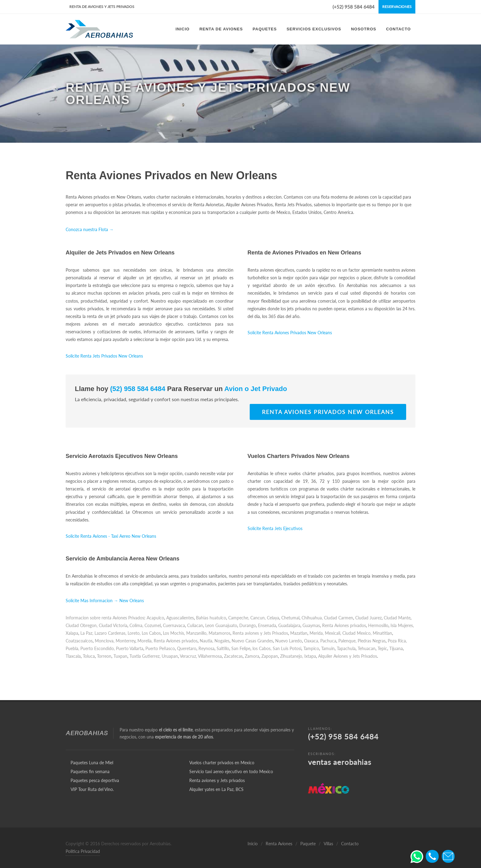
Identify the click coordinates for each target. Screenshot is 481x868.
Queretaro (187, 648)
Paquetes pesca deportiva (95, 780)
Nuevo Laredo (289, 641)
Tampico (311, 648)
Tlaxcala (73, 656)
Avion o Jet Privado (255, 389)
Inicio (253, 844)
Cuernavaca (174, 625)
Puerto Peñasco (160, 648)
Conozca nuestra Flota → (90, 229)
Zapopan (270, 656)
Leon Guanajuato (221, 625)
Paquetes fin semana (90, 771)
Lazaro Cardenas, (110, 633)
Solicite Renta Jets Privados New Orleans (104, 356)
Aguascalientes (180, 618)
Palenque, (347, 641)
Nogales (222, 641)
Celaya (273, 618)
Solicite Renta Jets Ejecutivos (275, 528)
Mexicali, (333, 633)
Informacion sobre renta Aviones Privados (105, 618)
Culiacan (195, 625)
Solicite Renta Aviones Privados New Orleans (290, 333)
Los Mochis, (174, 633)
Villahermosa (210, 656)
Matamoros (219, 633)
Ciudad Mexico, (357, 633)
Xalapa (72, 633)
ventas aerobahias (340, 762)
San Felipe (241, 648)
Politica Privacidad (83, 851)
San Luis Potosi (287, 648)
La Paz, (87, 633)
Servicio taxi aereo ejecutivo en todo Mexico (231, 771)
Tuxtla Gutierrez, (145, 656)
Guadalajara (289, 625)
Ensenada (267, 625)
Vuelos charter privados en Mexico (222, 763)
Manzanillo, (197, 633)
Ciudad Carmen (339, 618)
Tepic (382, 648)
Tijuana (396, 648)
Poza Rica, (397, 641)
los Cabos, (262, 648)
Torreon (104, 656)
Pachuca (328, 641)
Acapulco (155, 618)
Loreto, (134, 633)
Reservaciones (397, 7)
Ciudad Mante (397, 618)
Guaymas (311, 625)
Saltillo (223, 648)
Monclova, (105, 641)
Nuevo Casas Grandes (252, 641)
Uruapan (170, 656)
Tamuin (328, 648)
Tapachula (346, 648)
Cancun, (258, 618)
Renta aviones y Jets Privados (260, 633)
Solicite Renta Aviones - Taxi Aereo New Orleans (111, 536)
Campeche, (239, 618)
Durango (248, 625)
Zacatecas (233, 656)
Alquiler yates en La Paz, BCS (216, 789)
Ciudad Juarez (368, 618)
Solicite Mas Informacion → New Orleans (105, 601)
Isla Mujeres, (402, 625)
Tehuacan (367, 648)
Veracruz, (188, 656)
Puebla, (72, 648)
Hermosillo (378, 625)
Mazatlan (299, 633)
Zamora (252, 656)
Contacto (350, 844)
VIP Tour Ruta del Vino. (92, 789)
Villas (328, 844)
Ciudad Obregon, (82, 625)
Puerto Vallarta (130, 648)
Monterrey (125, 641)
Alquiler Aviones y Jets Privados (348, 656)
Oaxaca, (312, 641)
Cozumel (153, 625)
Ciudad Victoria (113, 625)
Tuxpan (120, 656)
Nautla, (206, 641)
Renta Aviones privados (344, 625)
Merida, (317, 633)
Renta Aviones (279, 844)
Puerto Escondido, (98, 648)
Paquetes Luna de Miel (92, 763)
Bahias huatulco (211, 618)
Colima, (136, 625)
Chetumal (290, 618)
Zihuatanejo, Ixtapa (298, 656)
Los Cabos (151, 633)
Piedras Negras (372, 641)
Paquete (308, 844)
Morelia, (145, 641)
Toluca (89, 656)
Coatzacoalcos (79, 641)
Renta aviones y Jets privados (217, 780)
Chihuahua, (312, 618)
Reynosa (206, 648)
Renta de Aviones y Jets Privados (102, 7)
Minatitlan (382, 633)
